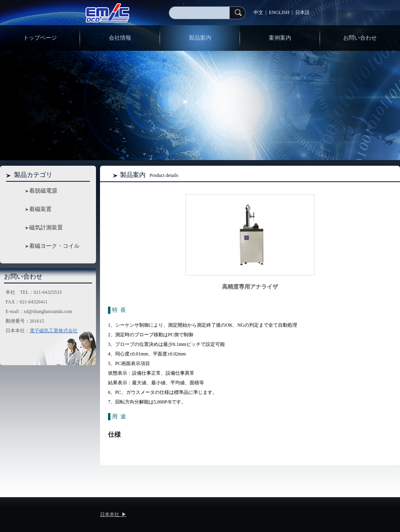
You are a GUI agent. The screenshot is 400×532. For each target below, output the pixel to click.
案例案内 (280, 38)
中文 (258, 12)
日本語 (302, 12)
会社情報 (120, 38)
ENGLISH (279, 12)
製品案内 (200, 38)
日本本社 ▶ (113, 514)
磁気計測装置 (46, 228)
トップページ (40, 38)
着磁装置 (40, 209)
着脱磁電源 (43, 191)
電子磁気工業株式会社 (54, 331)
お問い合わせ (360, 38)
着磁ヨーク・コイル (54, 246)
